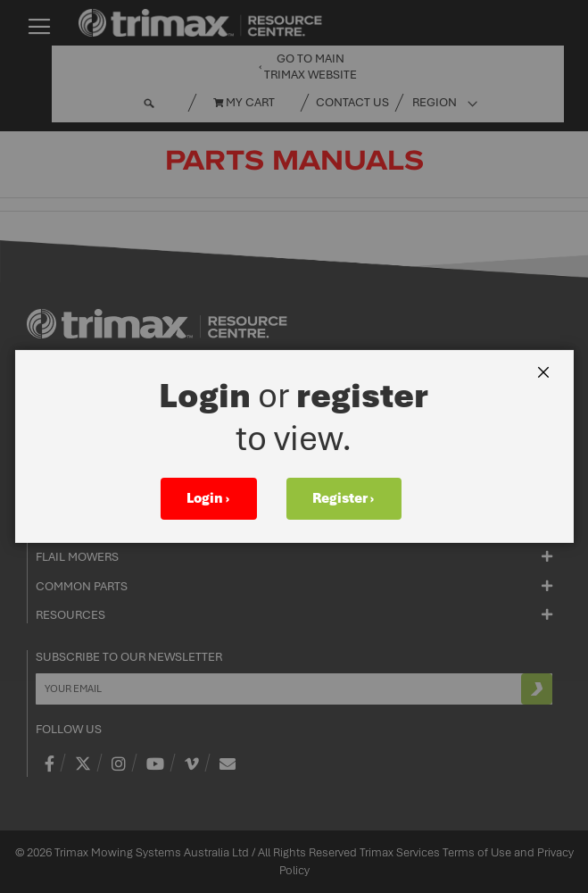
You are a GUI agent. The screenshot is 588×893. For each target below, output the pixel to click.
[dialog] (294, 446)
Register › (343, 498)
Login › (208, 498)
